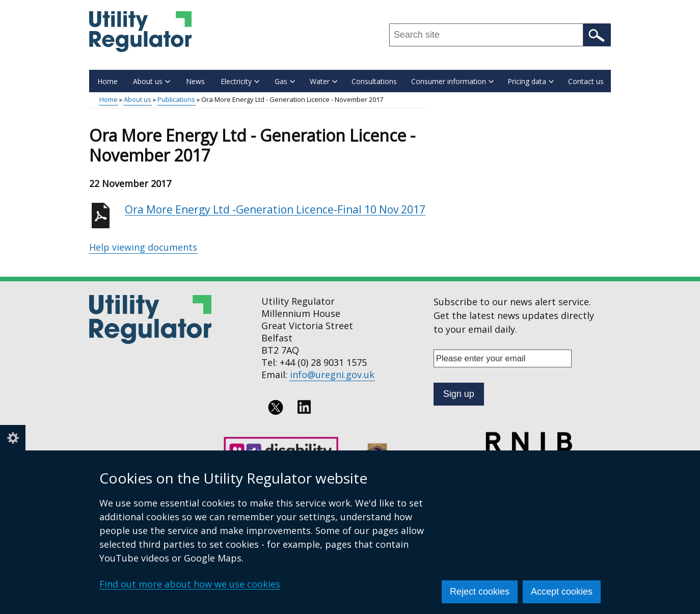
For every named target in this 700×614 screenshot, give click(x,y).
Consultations (374, 81)
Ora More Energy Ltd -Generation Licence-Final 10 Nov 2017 (275, 210)
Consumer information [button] (452, 81)
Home (107, 81)
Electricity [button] (240, 81)
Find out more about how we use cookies (190, 584)
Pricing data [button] (531, 81)
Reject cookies (480, 592)
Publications (176, 99)
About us (138, 99)
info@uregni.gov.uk (332, 375)
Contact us (586, 81)
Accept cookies (562, 592)
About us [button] (152, 81)
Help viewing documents (143, 247)
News (195, 81)
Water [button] (324, 81)
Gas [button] (285, 81)
